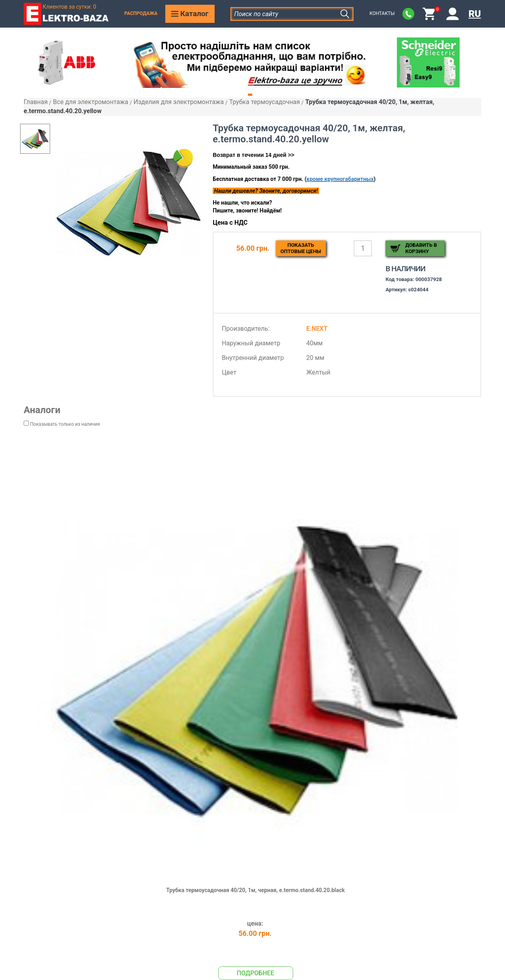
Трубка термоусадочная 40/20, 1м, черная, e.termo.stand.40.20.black (255, 890)
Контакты (382, 13)
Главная (36, 102)
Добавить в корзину (421, 248)
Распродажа (141, 13)
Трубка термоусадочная (265, 102)
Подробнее (255, 973)
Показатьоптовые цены (301, 248)
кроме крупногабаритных (340, 179)
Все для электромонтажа (91, 102)
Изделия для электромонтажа (179, 102)
